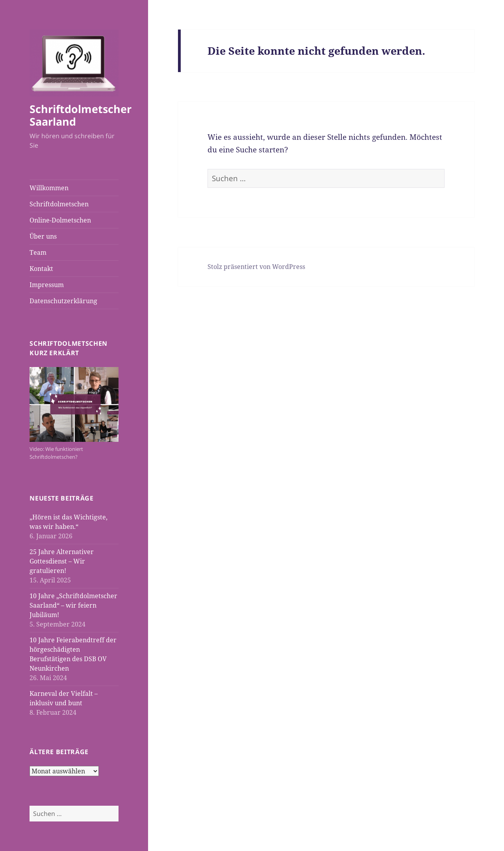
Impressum (47, 285)
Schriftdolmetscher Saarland (81, 115)
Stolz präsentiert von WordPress (256, 267)
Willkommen (49, 188)
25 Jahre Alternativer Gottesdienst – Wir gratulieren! (62, 561)
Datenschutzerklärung (63, 301)
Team (38, 252)
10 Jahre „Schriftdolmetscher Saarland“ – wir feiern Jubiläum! (73, 605)
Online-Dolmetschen (60, 220)
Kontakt (41, 269)
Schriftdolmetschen (59, 204)
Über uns (43, 236)
